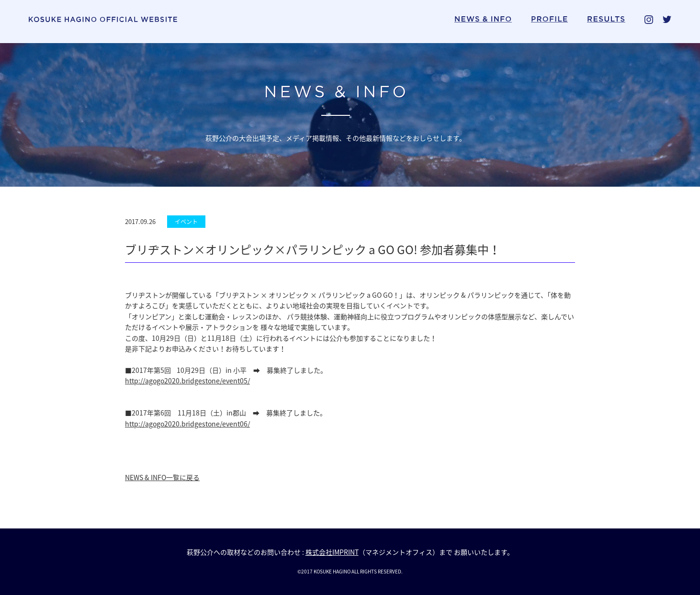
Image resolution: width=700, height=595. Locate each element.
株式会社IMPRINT (332, 552)
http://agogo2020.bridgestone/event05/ (187, 381)
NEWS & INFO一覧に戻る (162, 477)
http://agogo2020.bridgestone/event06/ (187, 424)
